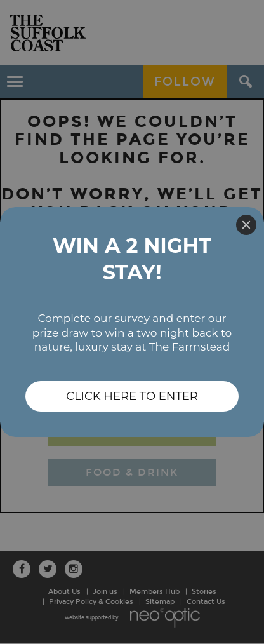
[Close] (246, 225)
